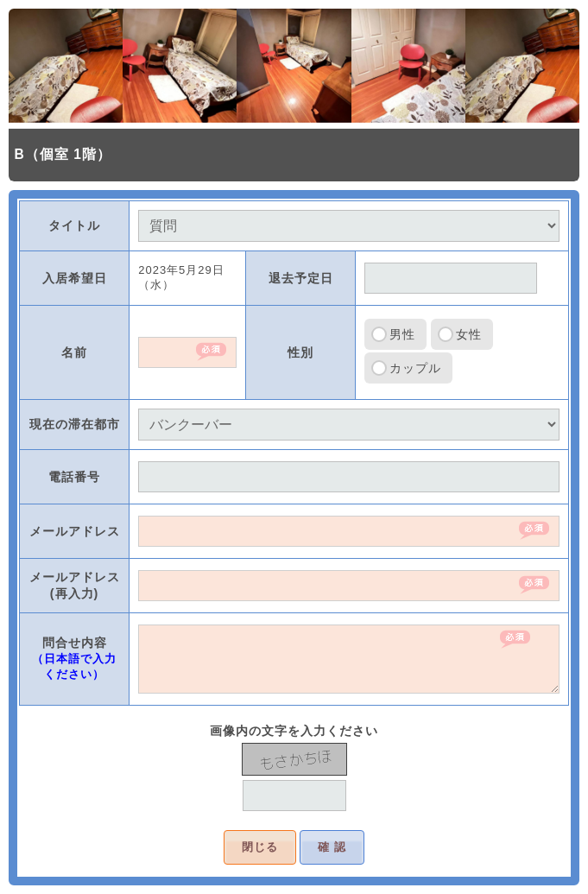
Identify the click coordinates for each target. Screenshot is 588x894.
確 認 (332, 847)
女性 (469, 334)
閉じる (260, 847)
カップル (415, 368)
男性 (402, 334)
